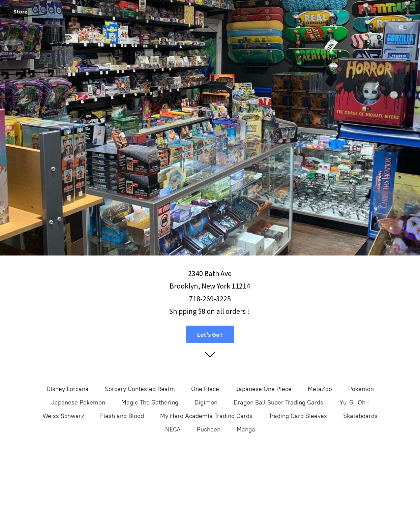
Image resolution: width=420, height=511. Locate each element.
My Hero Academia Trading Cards (206, 416)
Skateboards (360, 416)
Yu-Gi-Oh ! (354, 402)
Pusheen (209, 429)
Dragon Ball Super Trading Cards (278, 402)
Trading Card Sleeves (298, 416)
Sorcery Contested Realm (140, 389)
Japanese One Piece (263, 389)
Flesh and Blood (122, 416)
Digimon (206, 402)
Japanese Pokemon (78, 402)
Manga (246, 429)
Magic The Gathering (150, 402)
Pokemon (361, 389)
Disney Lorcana (68, 389)
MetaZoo (320, 389)
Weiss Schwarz (63, 416)
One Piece (205, 389)
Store (20, 11)
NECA (173, 429)
